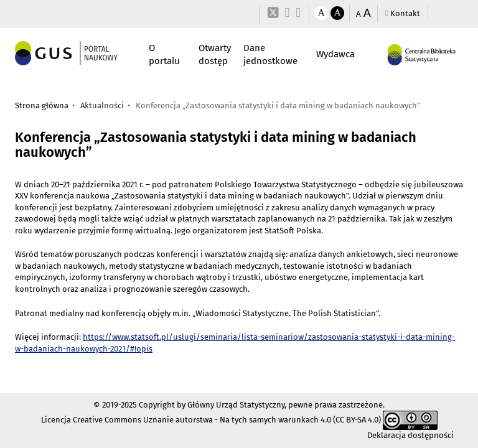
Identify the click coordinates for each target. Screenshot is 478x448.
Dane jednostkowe (270, 54)
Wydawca (335, 54)
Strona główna (42, 105)
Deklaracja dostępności (410, 435)
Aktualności (102, 105)
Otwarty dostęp (215, 54)
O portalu (164, 54)
